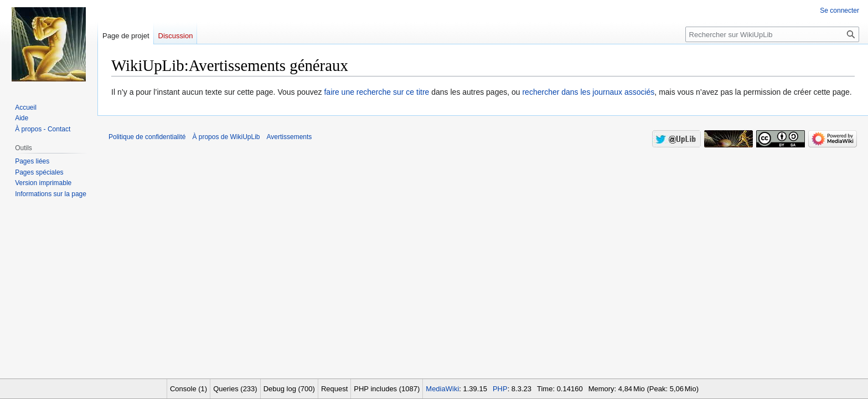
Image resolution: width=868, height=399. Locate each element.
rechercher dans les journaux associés (588, 92)
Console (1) (188, 389)
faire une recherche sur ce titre (376, 92)
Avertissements (290, 137)
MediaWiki (442, 389)
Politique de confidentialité (147, 137)
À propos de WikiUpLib (226, 137)
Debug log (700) (289, 389)
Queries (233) (235, 389)
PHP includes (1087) (387, 389)
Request (334, 389)
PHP (500, 389)
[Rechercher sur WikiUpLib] (772, 34)
